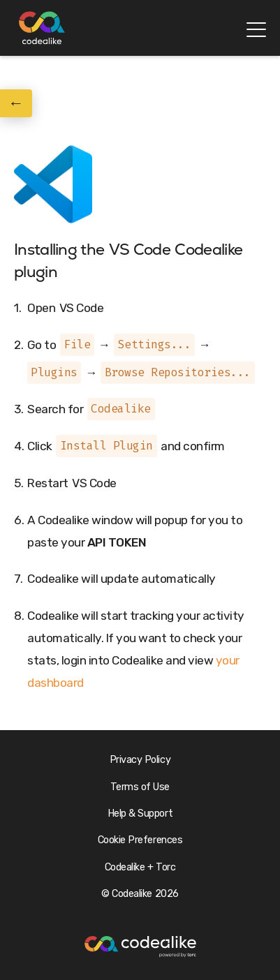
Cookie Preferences (140, 840)
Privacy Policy (140, 760)
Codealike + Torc (140, 867)
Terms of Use (140, 787)
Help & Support (140, 814)
